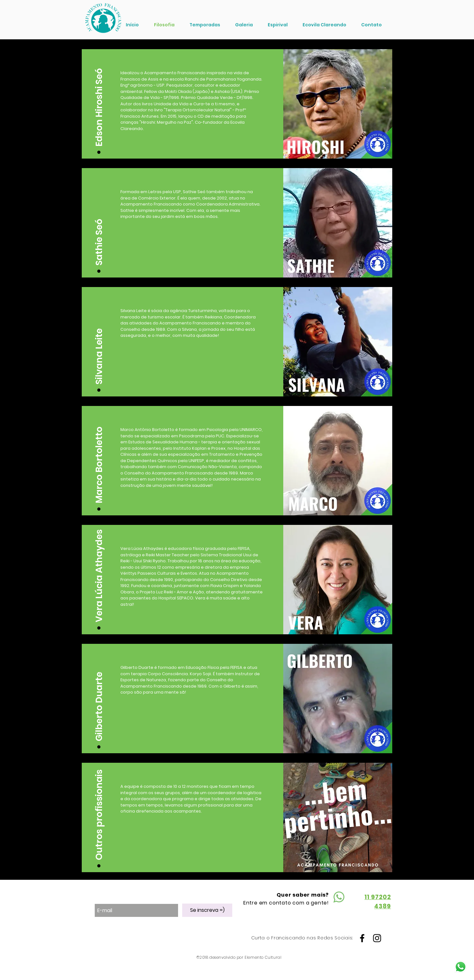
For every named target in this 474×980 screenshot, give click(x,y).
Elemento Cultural (263, 957)
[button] (99, 100)
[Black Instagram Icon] (377, 938)
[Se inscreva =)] (207, 910)
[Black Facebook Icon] (362, 938)
